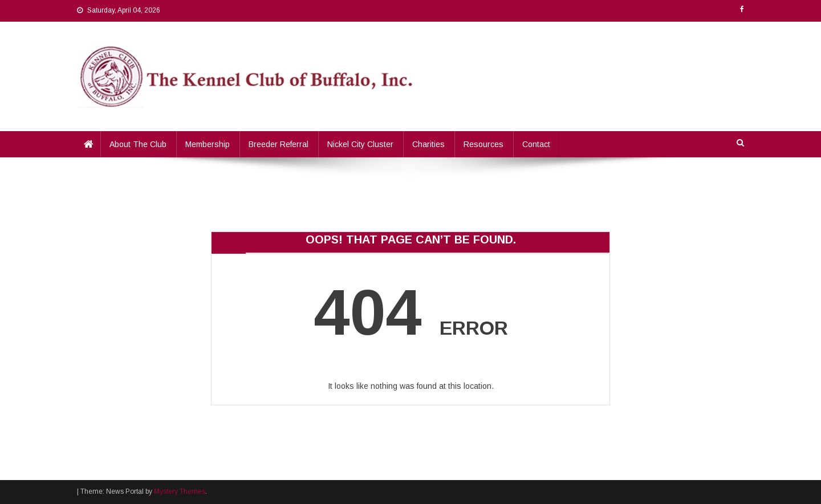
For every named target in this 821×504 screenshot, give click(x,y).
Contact (536, 144)
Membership (208, 144)
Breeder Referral (279, 144)
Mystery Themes (180, 491)
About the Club (138, 144)
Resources (483, 144)
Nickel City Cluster (360, 144)
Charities (428, 144)
